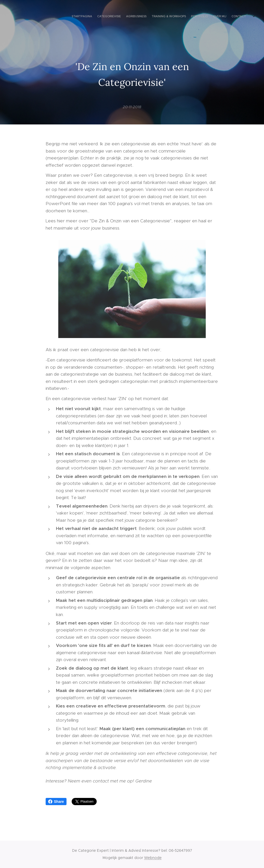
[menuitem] (220, 17)
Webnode (153, 858)
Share (56, 802)
